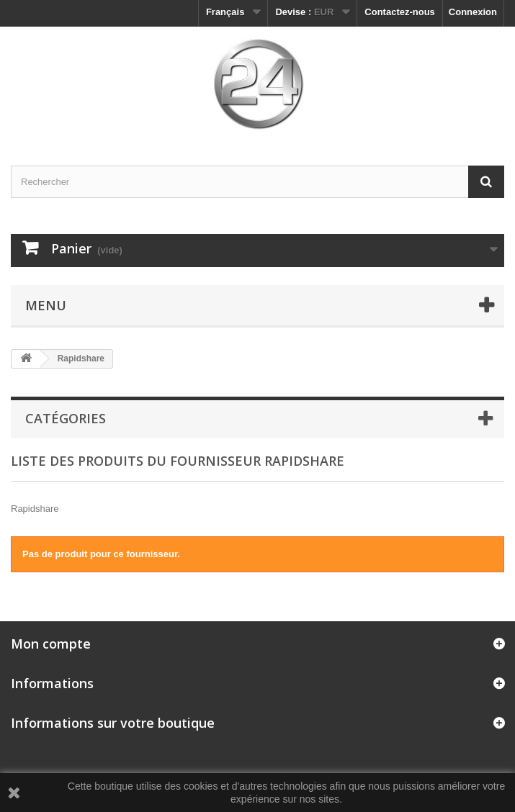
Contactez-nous (400, 12)
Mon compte (51, 644)
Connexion (473, 12)
